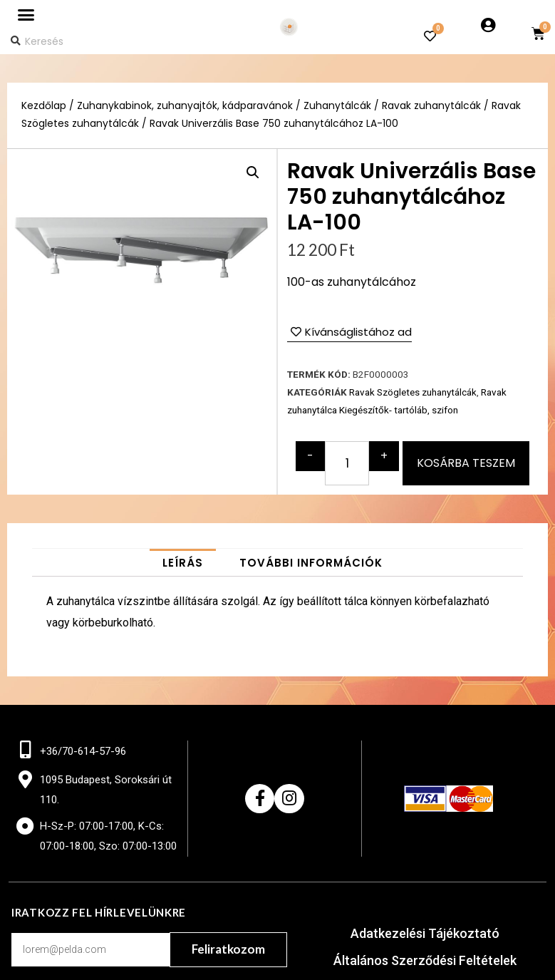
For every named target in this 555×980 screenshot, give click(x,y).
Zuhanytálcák (337, 106)
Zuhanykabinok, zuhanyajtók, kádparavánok (185, 106)
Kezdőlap (44, 106)
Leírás (183, 563)
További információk (311, 563)
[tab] (183, 563)
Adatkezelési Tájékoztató (425, 933)
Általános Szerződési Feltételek (425, 960)
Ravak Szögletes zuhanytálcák (413, 392)
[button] (26, 15)
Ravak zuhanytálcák (431, 106)
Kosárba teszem (466, 463)
